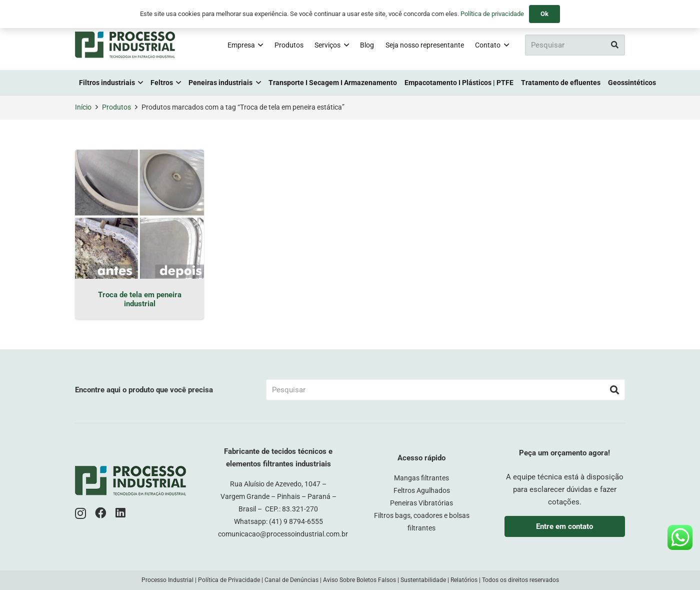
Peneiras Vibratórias (421, 503)
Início (83, 107)
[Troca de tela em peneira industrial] (139, 214)
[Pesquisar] (575, 45)
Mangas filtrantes (421, 478)
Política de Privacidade (229, 580)
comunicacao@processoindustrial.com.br (283, 534)
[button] (259, 45)
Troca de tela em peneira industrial (140, 299)
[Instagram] (80, 514)
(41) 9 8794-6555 (296, 521)
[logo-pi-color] (125, 45)
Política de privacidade (492, 14)
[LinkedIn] (120, 513)
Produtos (116, 107)
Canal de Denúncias (291, 580)
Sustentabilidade (423, 580)
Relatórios (464, 580)
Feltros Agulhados (422, 490)
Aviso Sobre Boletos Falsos (359, 580)
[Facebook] (101, 513)
